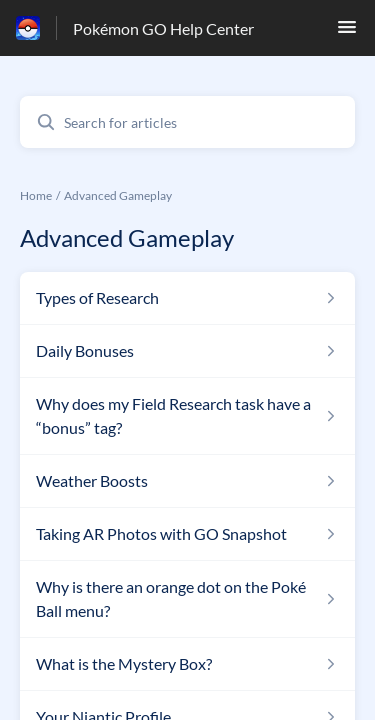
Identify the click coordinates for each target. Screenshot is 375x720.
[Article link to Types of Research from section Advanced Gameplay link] (187, 298)
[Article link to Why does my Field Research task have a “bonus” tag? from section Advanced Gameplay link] (187, 416)
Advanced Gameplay (118, 195)
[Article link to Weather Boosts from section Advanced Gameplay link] (187, 481)
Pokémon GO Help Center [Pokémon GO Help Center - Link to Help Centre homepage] (163, 28)
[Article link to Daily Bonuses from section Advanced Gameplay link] (187, 351)
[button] (347, 32)
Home (36, 195)
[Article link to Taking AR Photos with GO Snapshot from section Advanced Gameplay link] (187, 534)
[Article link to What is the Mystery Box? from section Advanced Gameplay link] (187, 664)
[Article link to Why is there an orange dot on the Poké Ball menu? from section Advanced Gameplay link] (187, 599)
